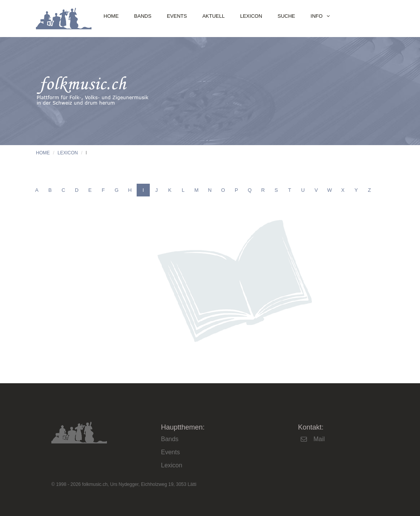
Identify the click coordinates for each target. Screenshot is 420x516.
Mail (319, 439)
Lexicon (251, 16)
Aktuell (213, 16)
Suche (286, 16)
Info (317, 16)
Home (111, 16)
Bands (143, 16)
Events (177, 16)
